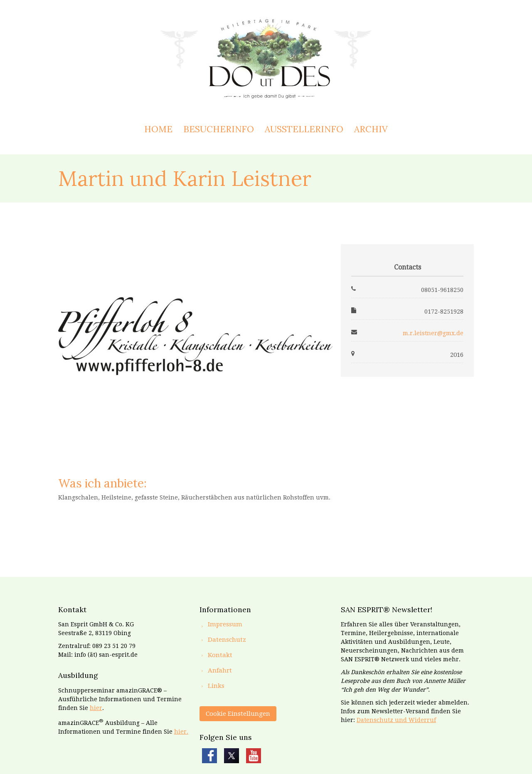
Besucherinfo (219, 129)
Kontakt (220, 655)
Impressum (225, 624)
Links (216, 686)
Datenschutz (227, 640)
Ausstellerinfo (304, 129)
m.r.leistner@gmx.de (433, 333)
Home (158, 129)
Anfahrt (220, 670)
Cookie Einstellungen (238, 714)
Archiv (371, 129)
